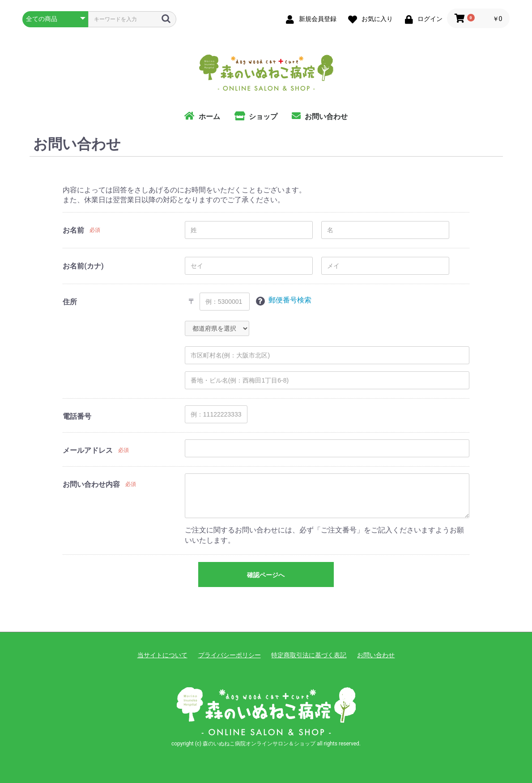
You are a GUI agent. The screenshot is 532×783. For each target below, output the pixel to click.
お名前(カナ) (83, 266)
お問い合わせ (376, 655)
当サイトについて (162, 655)
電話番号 (77, 416)
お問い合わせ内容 (91, 484)
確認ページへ (266, 575)
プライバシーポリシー (230, 655)
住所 (70, 302)
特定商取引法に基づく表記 (309, 655)
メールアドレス (88, 450)
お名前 (73, 230)
